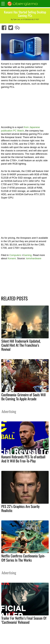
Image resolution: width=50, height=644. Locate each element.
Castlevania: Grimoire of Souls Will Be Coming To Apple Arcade (23, 397)
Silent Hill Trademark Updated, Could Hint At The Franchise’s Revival (21, 345)
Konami (12, 258)
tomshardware (34, 258)
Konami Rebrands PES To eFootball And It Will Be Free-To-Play (23, 459)
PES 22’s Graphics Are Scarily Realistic (20, 508)
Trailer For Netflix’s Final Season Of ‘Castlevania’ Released (24, 620)
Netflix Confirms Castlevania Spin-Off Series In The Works (23, 558)
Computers (15, 255)
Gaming (27, 255)
